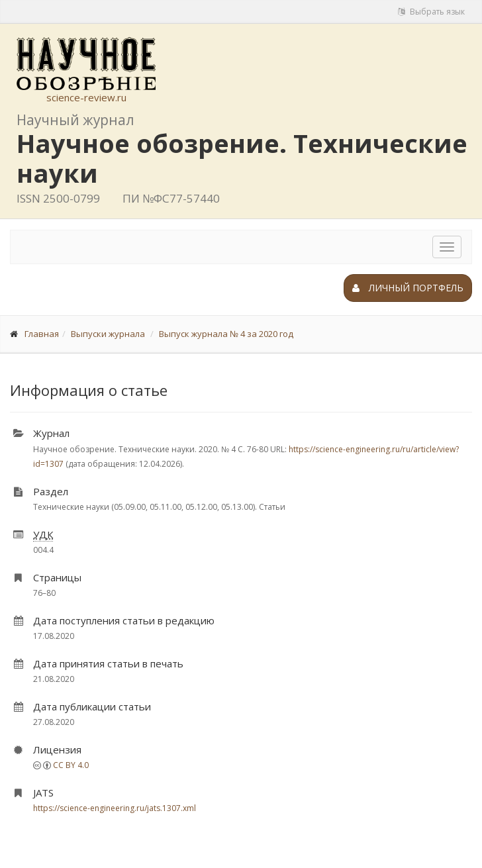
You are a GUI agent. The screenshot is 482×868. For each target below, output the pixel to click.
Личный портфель (408, 288)
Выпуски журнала (108, 334)
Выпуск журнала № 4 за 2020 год (226, 334)
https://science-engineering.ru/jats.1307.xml (115, 808)
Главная (42, 334)
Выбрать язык (431, 12)
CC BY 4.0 (71, 765)
